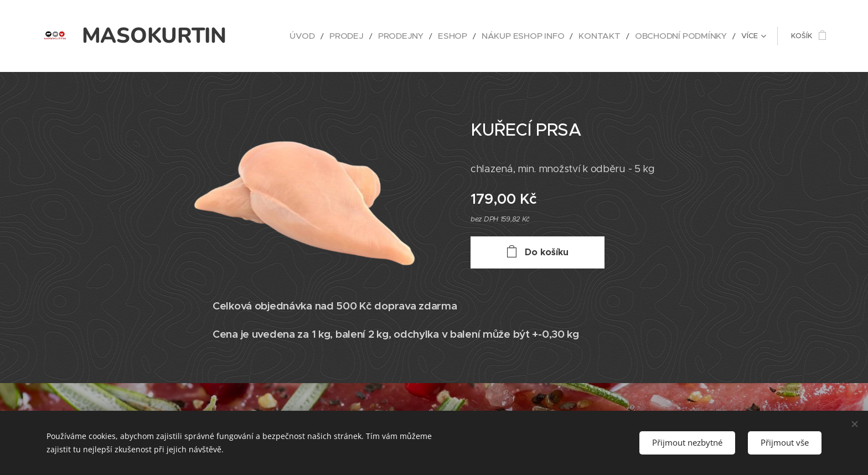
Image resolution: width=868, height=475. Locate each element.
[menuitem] (348, 36)
